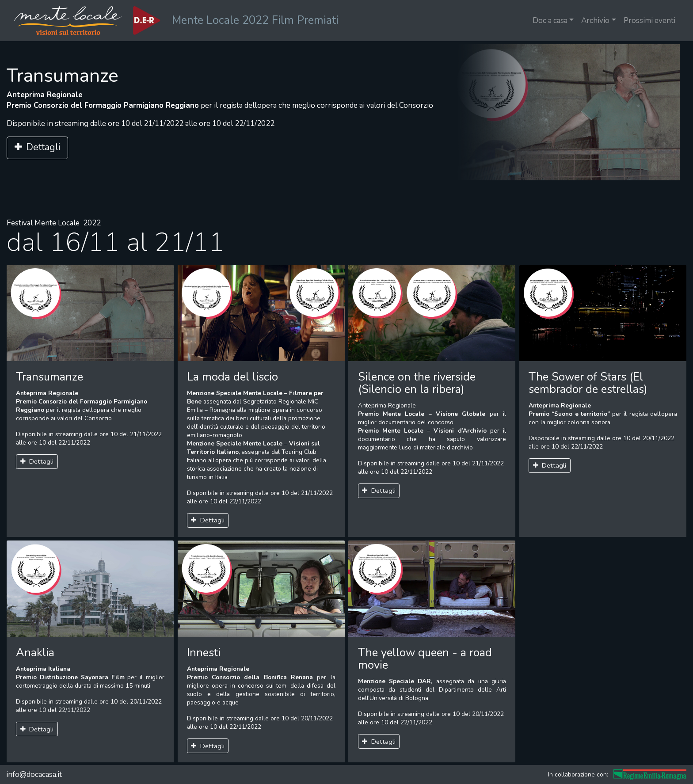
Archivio (595, 21)
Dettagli (37, 147)
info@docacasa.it (34, 774)
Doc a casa (550, 21)
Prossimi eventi (649, 21)
